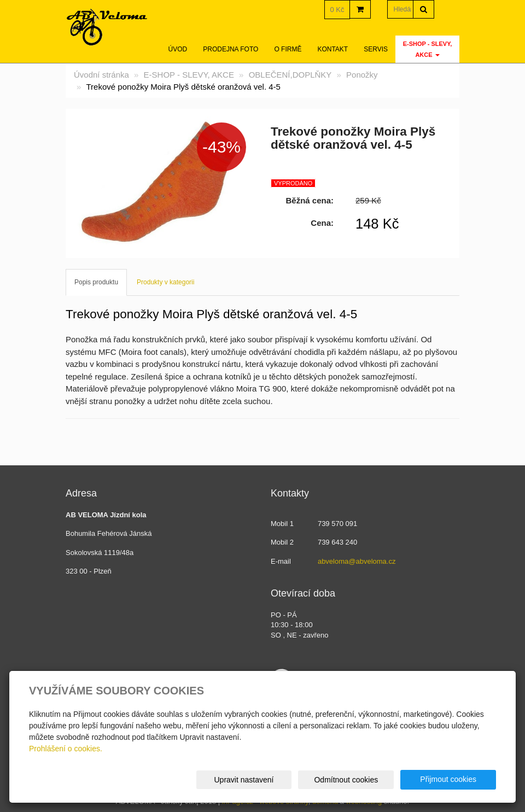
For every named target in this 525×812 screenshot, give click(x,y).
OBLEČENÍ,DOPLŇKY (290, 75)
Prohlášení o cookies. (66, 749)
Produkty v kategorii (165, 282)
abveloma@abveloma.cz (357, 561)
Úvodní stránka (101, 75)
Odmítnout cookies (364, 780)
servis (376, 49)
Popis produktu (96, 282)
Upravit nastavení (274, 780)
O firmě (288, 49)
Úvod (178, 49)
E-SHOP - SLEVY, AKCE (428, 49)
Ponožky (362, 75)
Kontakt (332, 49)
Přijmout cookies (454, 779)
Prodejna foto (231, 49)
